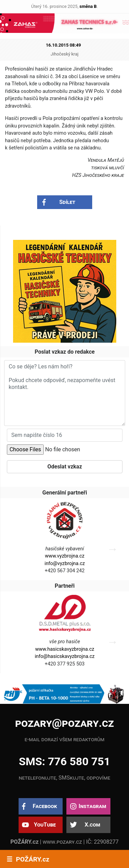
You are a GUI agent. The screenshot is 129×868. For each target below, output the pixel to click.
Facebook (45, 806)
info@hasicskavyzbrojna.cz (65, 656)
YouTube (45, 825)
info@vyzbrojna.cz (64, 564)
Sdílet (67, 202)
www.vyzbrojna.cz (65, 556)
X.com (92, 825)
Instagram (92, 806)
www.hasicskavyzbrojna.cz (65, 649)
